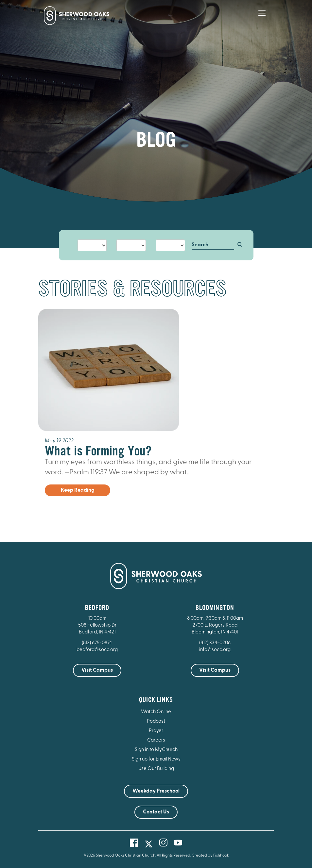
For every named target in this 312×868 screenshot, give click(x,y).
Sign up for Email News (156, 759)
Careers (156, 740)
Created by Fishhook (210, 856)
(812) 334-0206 (215, 643)
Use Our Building (156, 769)
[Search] (213, 245)
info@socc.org (215, 650)
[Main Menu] (262, 18)
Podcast (156, 721)
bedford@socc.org (97, 650)
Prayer (156, 731)
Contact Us (156, 812)
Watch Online (156, 712)
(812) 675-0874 (97, 643)
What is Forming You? (98, 451)
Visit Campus (97, 670)
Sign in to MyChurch (156, 750)
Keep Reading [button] (78, 490)
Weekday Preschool (156, 791)
